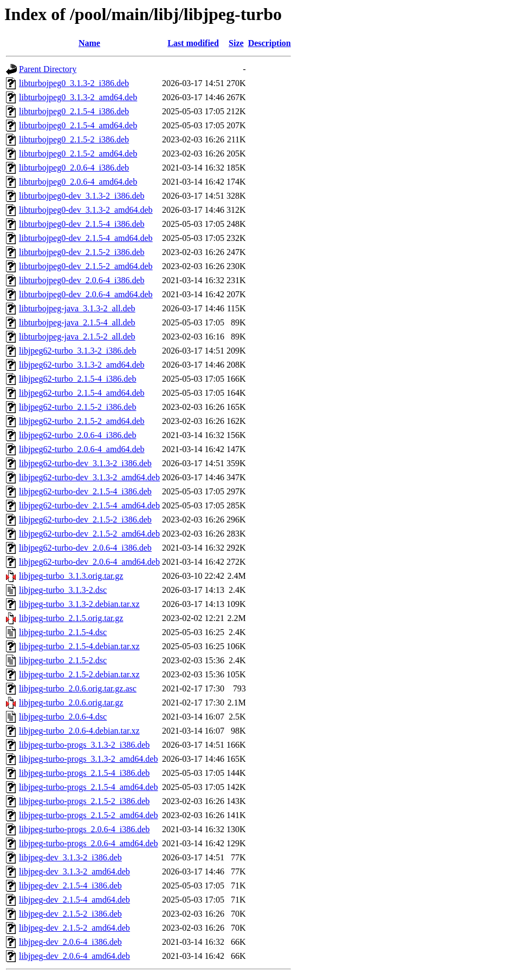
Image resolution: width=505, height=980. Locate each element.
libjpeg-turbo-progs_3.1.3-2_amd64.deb (88, 759)
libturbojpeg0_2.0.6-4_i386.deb (74, 168)
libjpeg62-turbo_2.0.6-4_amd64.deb (82, 449)
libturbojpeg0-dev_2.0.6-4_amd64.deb (86, 294)
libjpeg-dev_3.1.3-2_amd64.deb (75, 871)
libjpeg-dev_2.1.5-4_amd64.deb (75, 900)
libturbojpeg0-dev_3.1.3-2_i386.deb (82, 196)
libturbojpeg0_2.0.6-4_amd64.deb (78, 182)
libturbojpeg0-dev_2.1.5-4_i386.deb (82, 224)
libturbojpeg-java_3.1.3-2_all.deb (77, 308)
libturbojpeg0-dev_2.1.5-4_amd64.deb (86, 238)
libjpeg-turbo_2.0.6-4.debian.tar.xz (79, 731)
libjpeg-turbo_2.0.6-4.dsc (63, 717)
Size (236, 43)
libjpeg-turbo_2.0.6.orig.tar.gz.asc (78, 688)
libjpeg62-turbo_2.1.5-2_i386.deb (77, 407)
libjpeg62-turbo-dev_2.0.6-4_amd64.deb (89, 562)
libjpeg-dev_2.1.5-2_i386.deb (70, 914)
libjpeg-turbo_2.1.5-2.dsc (63, 660)
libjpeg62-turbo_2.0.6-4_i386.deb (77, 435)
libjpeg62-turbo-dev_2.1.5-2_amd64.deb (89, 534)
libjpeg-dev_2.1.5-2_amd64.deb (75, 928)
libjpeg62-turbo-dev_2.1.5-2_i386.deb (85, 520)
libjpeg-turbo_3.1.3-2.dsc (63, 590)
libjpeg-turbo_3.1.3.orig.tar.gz (71, 576)
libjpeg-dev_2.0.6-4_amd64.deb (75, 956)
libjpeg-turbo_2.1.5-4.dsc (63, 632)
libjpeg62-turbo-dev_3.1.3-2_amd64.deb (89, 477)
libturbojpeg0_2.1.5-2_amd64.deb (78, 153)
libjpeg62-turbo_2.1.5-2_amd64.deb (82, 421)
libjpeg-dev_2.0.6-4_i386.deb (70, 942)
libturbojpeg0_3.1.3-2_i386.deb (74, 83)
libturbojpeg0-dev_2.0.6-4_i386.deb (82, 280)
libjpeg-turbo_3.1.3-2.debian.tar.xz (79, 604)
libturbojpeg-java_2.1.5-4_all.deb (77, 322)
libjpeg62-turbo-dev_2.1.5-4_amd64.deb (89, 505)
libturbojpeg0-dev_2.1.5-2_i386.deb (82, 252)
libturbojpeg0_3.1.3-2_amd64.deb (78, 97)
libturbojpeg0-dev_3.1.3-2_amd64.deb (86, 210)
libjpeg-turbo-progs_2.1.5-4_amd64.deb (88, 787)
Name (89, 43)
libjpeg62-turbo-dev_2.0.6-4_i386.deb (85, 548)
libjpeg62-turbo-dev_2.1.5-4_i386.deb (85, 491)
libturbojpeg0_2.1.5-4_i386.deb (74, 111)
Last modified (193, 43)
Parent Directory (48, 69)
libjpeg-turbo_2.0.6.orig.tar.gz (71, 703)
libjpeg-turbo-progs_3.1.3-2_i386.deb (84, 745)
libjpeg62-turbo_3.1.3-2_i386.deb (77, 351)
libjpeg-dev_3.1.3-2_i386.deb (70, 857)
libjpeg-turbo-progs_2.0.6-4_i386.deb (84, 829)
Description (270, 43)
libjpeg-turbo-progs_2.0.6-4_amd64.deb (88, 843)
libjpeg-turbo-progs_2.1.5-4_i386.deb (84, 773)
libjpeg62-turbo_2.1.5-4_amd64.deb (82, 393)
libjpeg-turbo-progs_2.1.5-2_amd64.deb (88, 815)
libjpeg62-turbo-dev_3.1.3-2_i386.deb (85, 463)
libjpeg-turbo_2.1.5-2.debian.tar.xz (79, 674)
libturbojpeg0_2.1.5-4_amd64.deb (78, 125)
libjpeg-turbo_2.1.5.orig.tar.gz (71, 618)
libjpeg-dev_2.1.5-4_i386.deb (70, 886)
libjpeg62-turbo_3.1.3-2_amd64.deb (82, 365)
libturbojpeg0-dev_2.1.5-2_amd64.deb (86, 266)
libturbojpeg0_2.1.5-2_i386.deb (74, 139)
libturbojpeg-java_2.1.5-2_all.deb (77, 337)
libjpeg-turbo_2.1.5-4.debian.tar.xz (79, 646)
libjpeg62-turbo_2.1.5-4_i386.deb (77, 379)
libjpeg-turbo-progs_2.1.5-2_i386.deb (84, 801)
